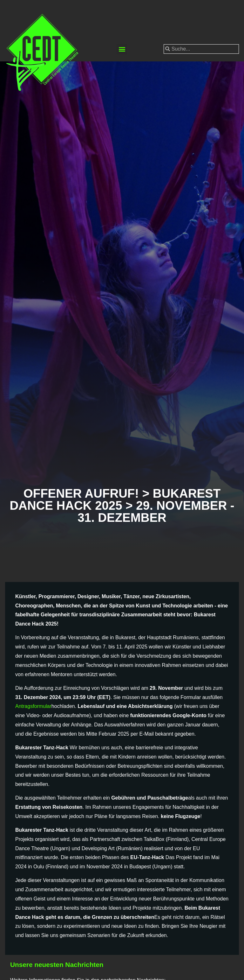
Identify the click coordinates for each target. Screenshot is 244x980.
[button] (122, 49)
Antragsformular (33, 706)
